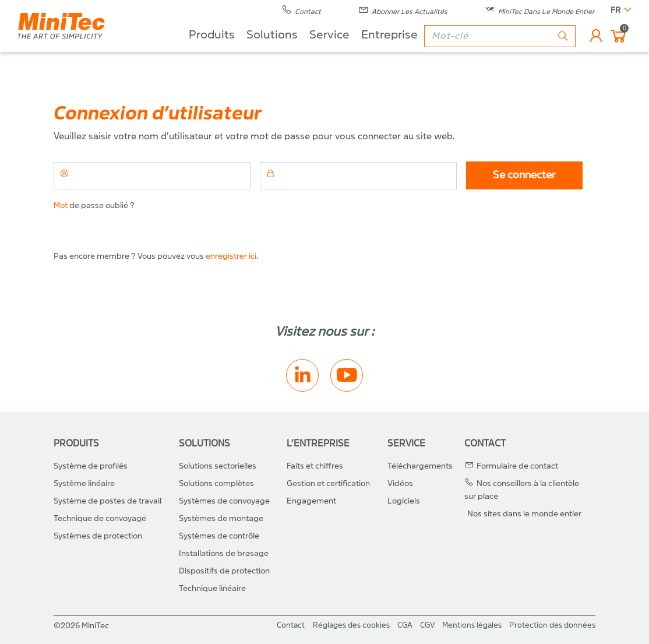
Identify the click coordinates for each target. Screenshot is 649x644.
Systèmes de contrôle (219, 536)
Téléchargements (420, 466)
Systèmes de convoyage (224, 501)
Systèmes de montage (221, 518)
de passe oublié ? (94, 205)
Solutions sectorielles (218, 466)
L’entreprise (318, 443)
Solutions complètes (216, 483)
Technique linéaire (212, 588)
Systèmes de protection (98, 536)
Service (329, 53)
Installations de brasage (224, 553)
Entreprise (389, 53)
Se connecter (524, 175)
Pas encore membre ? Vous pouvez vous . (156, 256)
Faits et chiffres (315, 466)
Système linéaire (84, 483)
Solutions (272, 53)
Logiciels (404, 501)
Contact (485, 443)
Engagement (311, 501)
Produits (212, 53)
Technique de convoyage (100, 518)
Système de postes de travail (107, 501)
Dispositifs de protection (224, 571)
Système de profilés (91, 466)
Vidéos (400, 483)
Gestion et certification (328, 483)
